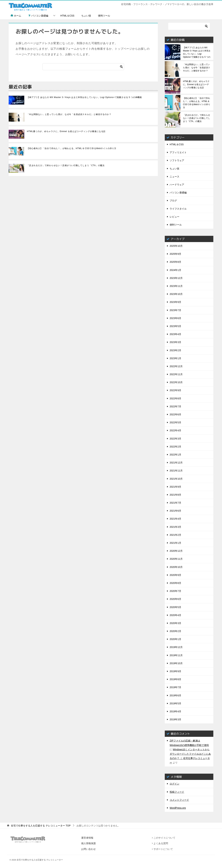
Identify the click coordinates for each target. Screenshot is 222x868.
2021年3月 (175, 527)
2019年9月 (175, 671)
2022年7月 (175, 406)
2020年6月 (175, 599)
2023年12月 (176, 278)
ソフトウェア (177, 160)
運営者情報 (87, 838)
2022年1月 (175, 455)
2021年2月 (175, 535)
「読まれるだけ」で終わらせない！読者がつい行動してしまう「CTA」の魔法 (66, 165)
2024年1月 (175, 270)
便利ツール (104, 16)
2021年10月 (176, 479)
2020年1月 (175, 639)
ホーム (16, 16)
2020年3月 (175, 623)
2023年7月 (175, 310)
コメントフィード (179, 800)
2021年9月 (175, 487)
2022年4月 (175, 430)
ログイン (174, 784)
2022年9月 (175, 390)
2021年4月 (175, 519)
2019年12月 (176, 647)
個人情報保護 (88, 843)
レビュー (174, 217)
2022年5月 (175, 422)
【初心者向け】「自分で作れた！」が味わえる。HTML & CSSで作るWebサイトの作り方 (72, 148)
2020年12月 (176, 551)
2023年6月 (175, 318)
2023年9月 (175, 302)
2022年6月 (175, 414)
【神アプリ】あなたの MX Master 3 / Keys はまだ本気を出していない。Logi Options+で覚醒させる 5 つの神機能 (84, 97)
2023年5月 (175, 326)
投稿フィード (177, 792)
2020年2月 (175, 631)
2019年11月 (176, 655)
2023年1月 (175, 358)
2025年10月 (176, 246)
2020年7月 (175, 591)
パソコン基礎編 (38, 16)
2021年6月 (175, 511)
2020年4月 (175, 615)
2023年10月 (176, 294)
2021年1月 (175, 543)
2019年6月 (175, 695)
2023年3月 (175, 342)
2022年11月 (176, 374)
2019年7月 (175, 687)
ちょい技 (86, 16)
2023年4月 (175, 334)
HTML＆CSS (67, 16)
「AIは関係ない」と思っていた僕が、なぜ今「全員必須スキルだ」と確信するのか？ (69, 114)
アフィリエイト (178, 152)
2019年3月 (175, 719)
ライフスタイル (178, 209)
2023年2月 (175, 350)
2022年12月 (176, 366)
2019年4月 (175, 711)
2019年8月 (175, 679)
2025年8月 (175, 262)
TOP (41, 826)
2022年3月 (175, 439)
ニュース (174, 177)
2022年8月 (175, 398)
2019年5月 (175, 703)
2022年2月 (175, 447)
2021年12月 (176, 463)
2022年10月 (176, 382)
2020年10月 (176, 567)
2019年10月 (176, 663)
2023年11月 (176, 286)
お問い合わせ (88, 849)
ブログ (173, 201)
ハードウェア (177, 185)
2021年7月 (175, 503)
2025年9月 (175, 254)
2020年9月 (175, 575)
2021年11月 (176, 471)
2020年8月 (175, 583)
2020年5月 (175, 607)
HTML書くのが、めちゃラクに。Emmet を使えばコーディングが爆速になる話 (66, 131)
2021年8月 (175, 495)
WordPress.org (178, 808)
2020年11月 (176, 559)
